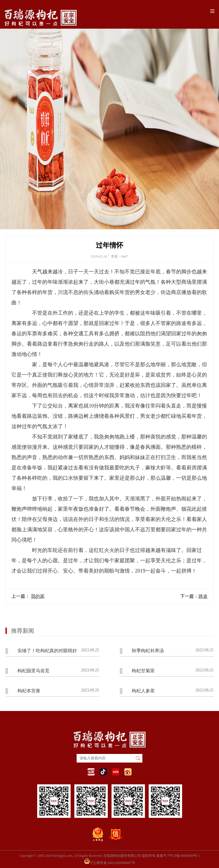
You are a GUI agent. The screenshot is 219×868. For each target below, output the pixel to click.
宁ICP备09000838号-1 (184, 856)
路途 (203, 596)
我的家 (38, 596)
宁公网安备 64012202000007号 (110, 861)
